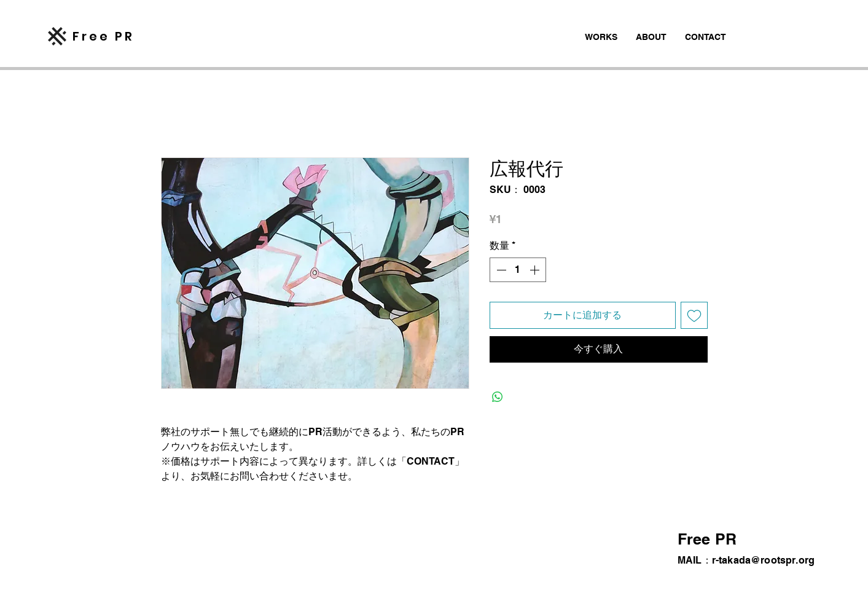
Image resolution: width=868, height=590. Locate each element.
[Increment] (536, 270)
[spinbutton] (518, 270)
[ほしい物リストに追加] (694, 315)
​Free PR (104, 36)
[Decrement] (500, 270)
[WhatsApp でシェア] (498, 397)
